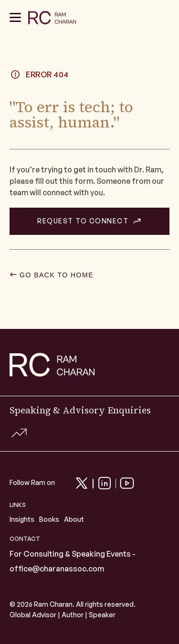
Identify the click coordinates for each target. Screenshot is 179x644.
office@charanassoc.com (57, 569)
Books (49, 519)
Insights (22, 519)
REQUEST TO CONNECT (83, 221)
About (74, 519)
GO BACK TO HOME (57, 275)
